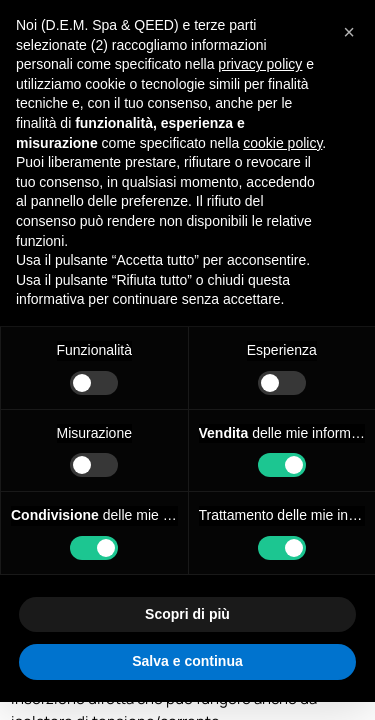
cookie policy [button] (282, 143)
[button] (349, 32)
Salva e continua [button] (187, 661)
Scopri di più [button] (187, 614)
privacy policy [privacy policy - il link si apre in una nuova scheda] (260, 64)
